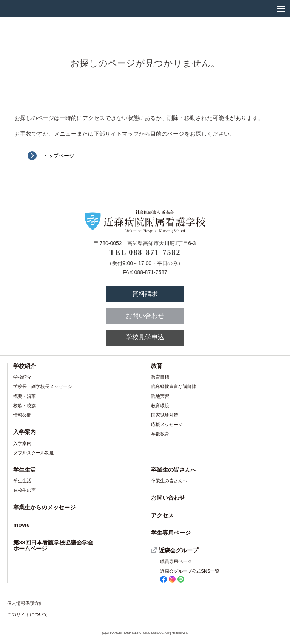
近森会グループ (178, 550)
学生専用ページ (171, 533)
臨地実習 (160, 396)
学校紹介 (25, 366)
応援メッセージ (167, 425)
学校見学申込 (145, 337)
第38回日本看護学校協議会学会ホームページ (53, 546)
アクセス (162, 515)
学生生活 (25, 470)
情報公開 (22, 415)
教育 (157, 366)
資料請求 (145, 294)
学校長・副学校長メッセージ (43, 386)
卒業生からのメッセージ (44, 507)
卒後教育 (160, 434)
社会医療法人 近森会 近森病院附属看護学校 (31, 8)
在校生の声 (25, 490)
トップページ (59, 156)
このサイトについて (28, 615)
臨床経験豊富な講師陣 (174, 386)
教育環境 (160, 406)
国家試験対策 (165, 415)
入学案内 (25, 432)
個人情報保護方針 (25, 603)
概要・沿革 (25, 396)
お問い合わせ (145, 316)
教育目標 (160, 377)
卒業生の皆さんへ (174, 470)
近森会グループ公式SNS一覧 (190, 576)
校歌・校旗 (25, 406)
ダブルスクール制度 (34, 453)
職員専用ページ (176, 561)
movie (21, 525)
